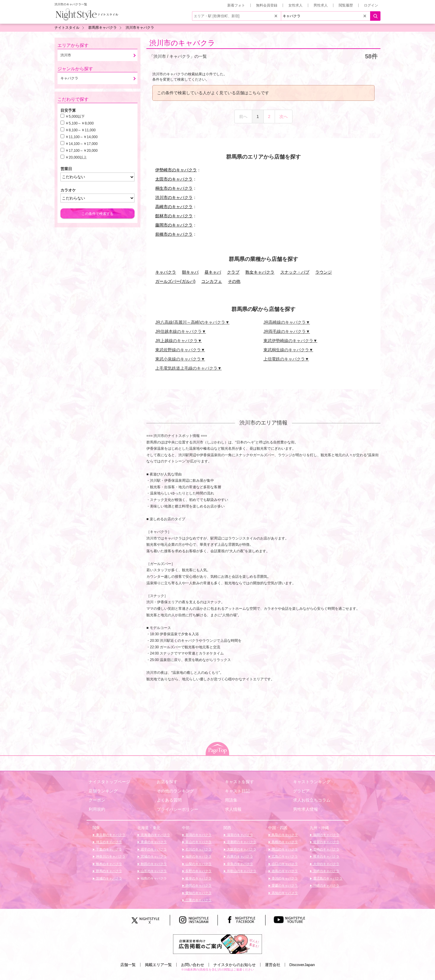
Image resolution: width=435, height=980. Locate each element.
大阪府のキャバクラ (241, 849)
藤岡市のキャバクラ (174, 225)
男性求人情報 (306, 809)
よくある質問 (169, 800)
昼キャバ (213, 272)
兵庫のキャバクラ (240, 856)
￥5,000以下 (75, 116)
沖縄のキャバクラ (326, 885)
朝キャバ (190, 272)
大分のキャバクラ (326, 864)
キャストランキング (312, 782)
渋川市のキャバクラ (182, 43)
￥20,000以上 (76, 157)
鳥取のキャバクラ (284, 835)
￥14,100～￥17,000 (81, 144)
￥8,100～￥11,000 (80, 130)
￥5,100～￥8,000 (79, 123)
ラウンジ (324, 272)
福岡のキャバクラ (326, 835)
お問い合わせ (193, 965)
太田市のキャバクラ (174, 179)
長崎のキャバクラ (326, 849)
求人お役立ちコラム (312, 800)
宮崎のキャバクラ (326, 871)
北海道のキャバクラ (155, 835)
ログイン (371, 5)
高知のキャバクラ (284, 893)
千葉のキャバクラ (109, 849)
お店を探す (167, 782)
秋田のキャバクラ (153, 864)
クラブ (233, 272)
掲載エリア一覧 (158, 965)
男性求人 (321, 5)
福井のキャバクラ (198, 856)
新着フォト (236, 5)
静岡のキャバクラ (198, 885)
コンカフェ (212, 281)
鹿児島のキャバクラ (327, 878)
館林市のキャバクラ (174, 216)
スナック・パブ (295, 272)
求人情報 (233, 809)
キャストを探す (239, 782)
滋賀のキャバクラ (240, 835)
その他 (234, 281)
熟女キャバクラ (260, 272)
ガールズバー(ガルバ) (175, 281)
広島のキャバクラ (284, 856)
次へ (284, 116)
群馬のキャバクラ (109, 871)
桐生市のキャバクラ (174, 188)
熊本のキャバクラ (326, 856)
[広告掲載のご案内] (217, 944)
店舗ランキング (103, 791)
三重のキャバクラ (198, 900)
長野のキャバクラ (198, 871)
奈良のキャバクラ (240, 864)
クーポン (97, 800)
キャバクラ (166, 272)
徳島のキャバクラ (284, 871)
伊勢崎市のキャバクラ (176, 170)
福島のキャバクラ (153, 878)
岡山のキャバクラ (284, 849)
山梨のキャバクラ (198, 864)
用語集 (231, 800)
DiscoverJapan (302, 965)
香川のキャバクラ (284, 878)
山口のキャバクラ (284, 864)
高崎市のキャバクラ (174, 207)
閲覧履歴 (346, 5)
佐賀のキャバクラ (326, 842)
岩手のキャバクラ (153, 849)
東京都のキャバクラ (110, 835)
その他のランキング (175, 791)
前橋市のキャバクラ (174, 234)
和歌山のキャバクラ (241, 871)
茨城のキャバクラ (109, 878)
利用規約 (97, 809)
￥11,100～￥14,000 (81, 137)
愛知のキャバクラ (198, 893)
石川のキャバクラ (198, 849)
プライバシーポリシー (177, 809)
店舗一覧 (128, 965)
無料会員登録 (267, 5)
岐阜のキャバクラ (198, 878)
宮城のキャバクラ (153, 856)
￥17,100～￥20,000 (81, 151)
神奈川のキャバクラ (110, 856)
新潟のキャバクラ (198, 835)
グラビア (301, 791)
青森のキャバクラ (153, 842)
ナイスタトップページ (109, 782)
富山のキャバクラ (198, 842)
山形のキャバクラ (153, 871)
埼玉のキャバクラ (109, 842)
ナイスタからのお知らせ (235, 965)
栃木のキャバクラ (109, 864)
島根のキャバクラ (284, 842)
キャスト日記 (237, 791)
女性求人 (295, 5)
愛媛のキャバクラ (284, 885)
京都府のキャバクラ (241, 842)
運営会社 (273, 965)
